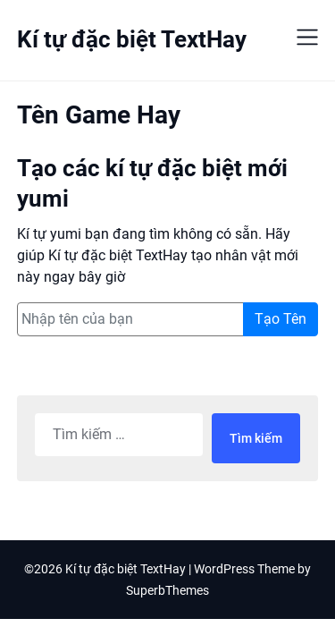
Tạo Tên (281, 319)
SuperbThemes (167, 590)
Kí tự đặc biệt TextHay (132, 39)
